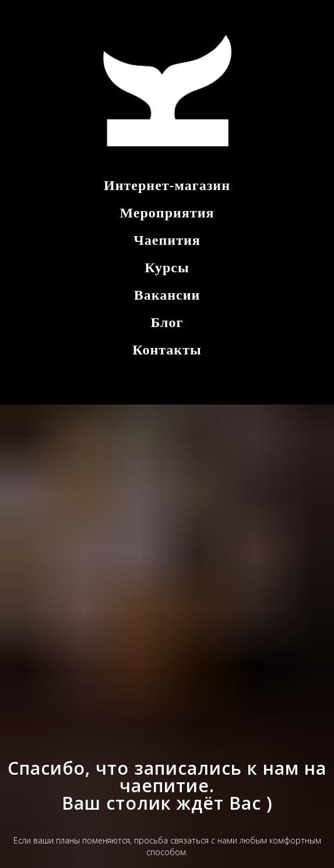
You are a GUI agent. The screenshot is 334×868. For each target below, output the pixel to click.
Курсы (167, 268)
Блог (167, 322)
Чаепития (167, 240)
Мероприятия (167, 213)
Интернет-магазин (167, 185)
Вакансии (167, 295)
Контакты (167, 350)
